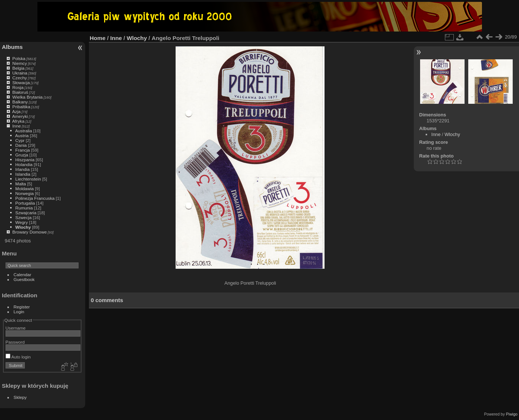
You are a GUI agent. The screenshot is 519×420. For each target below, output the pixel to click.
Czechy (19, 78)
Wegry (21, 222)
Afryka (18, 121)
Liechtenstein (28, 179)
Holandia (24, 164)
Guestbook (24, 279)
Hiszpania (25, 160)
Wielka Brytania (27, 97)
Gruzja (22, 155)
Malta (21, 184)
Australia (24, 131)
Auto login (18, 357)
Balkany (20, 102)
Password (15, 342)
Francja (22, 150)
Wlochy (23, 227)
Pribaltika (21, 107)
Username (16, 328)
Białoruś (20, 92)
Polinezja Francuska (35, 198)
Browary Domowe (29, 232)
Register (22, 307)
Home (98, 38)
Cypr (20, 140)
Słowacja (21, 82)
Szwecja (23, 217)
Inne (16, 126)
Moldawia (24, 188)
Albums (12, 47)
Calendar (23, 275)
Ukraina (20, 73)
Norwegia (24, 193)
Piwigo (512, 414)
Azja (16, 111)
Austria (22, 135)
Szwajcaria (26, 213)
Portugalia (25, 203)
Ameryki (20, 116)
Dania (21, 145)
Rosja (18, 87)
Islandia (23, 174)
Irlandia (22, 169)
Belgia (18, 68)
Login (19, 312)
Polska (19, 58)
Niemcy (19, 63)
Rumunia (24, 208)
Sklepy (20, 397)
